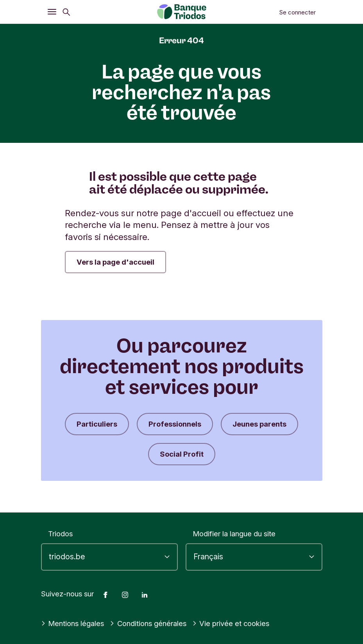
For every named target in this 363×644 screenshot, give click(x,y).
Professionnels (175, 424)
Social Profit (182, 454)
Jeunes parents (259, 424)
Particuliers (97, 424)
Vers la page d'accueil (115, 262)
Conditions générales (148, 623)
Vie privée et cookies (231, 623)
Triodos (60, 534)
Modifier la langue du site (234, 534)
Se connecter (297, 12)
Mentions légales (73, 623)
